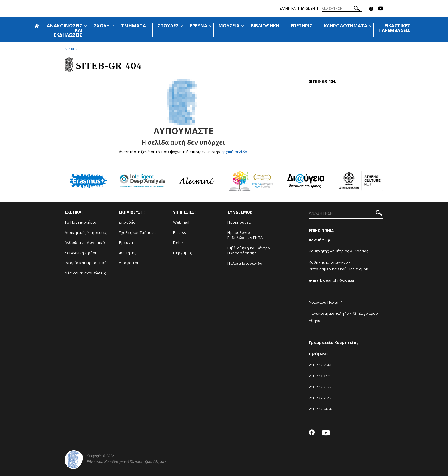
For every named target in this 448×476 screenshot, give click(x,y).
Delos (179, 242)
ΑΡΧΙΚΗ (70, 49)
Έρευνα (126, 242)
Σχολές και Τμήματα (137, 232)
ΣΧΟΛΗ (102, 26)
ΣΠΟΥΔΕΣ (168, 26)
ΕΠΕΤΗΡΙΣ (302, 26)
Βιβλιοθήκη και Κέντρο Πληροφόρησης (249, 251)
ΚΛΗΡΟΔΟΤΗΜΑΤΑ (346, 26)
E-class (180, 232)
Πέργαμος (182, 253)
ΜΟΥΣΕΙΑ (229, 26)
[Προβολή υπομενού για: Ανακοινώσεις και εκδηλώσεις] (85, 26)
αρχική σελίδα (234, 152)
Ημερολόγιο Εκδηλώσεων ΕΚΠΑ (245, 235)
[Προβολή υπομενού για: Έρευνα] (210, 26)
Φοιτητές (127, 253)
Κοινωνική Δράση (81, 253)
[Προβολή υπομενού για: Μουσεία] (243, 26)
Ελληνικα (288, 8)
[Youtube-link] (381, 9)
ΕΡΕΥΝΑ (199, 26)
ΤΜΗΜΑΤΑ (133, 26)
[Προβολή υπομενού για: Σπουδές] (182, 26)
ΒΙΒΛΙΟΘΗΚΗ (265, 26)
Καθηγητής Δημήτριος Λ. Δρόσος (339, 251)
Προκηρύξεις (240, 222)
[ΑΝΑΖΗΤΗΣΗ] (342, 9)
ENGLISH (308, 8)
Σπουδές (127, 222)
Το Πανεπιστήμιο (81, 222)
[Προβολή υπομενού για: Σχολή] (113, 26)
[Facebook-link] (371, 9)
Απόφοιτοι (129, 263)
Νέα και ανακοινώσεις (85, 273)
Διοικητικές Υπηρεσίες (86, 232)
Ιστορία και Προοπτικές (86, 263)
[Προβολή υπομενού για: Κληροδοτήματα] (370, 26)
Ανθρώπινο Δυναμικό (85, 242)
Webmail (181, 222)
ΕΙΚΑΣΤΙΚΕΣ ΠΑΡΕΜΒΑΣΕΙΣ (394, 28)
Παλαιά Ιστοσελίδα (245, 263)
